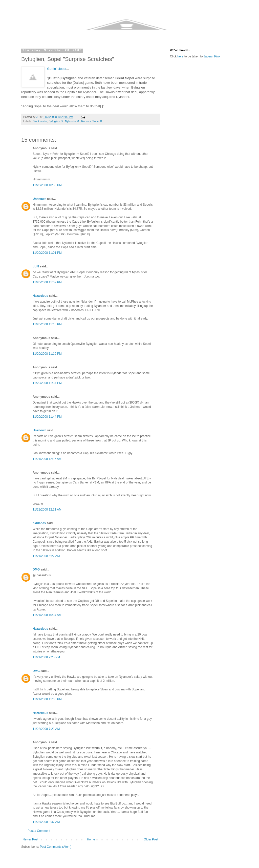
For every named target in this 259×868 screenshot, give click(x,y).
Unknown (39, 199)
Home (91, 839)
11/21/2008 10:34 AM (47, 615)
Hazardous (40, 296)
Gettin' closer (57, 69)
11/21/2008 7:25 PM (46, 657)
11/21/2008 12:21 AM (47, 510)
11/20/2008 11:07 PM (47, 282)
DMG (36, 569)
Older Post (151, 839)
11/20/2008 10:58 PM (47, 185)
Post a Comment (39, 831)
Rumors (86, 121)
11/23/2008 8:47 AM (46, 822)
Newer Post (30, 839)
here (180, 56)
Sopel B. (98, 121)
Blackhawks (40, 121)
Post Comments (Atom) (56, 847)
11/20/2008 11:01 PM (47, 253)
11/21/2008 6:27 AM (46, 556)
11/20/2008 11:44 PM (47, 417)
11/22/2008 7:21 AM (46, 729)
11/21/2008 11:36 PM (47, 699)
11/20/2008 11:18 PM (47, 324)
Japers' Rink (212, 56)
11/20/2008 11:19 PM (47, 354)
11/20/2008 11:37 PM (47, 383)
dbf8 (36, 266)
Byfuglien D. (56, 121)
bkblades (39, 523)
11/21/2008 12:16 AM (47, 459)
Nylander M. (72, 121)
